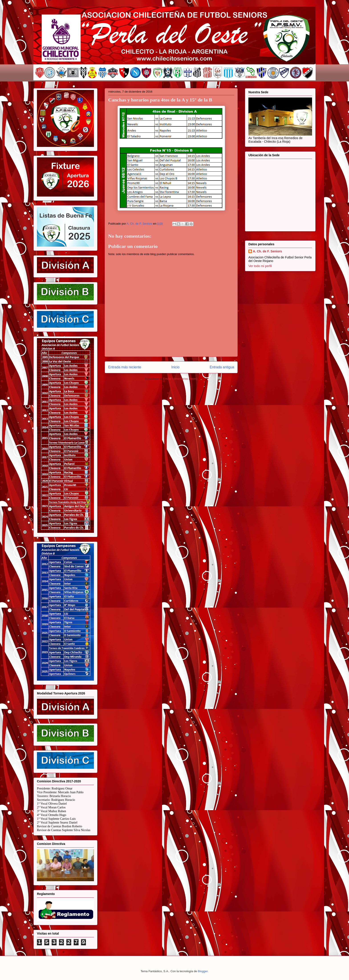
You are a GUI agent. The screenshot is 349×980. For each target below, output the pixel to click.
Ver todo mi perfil (260, 266)
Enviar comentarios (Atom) (180, 379)
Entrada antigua (222, 367)
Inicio (175, 367)
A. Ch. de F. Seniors (267, 251)
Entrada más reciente (125, 367)
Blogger (203, 971)
